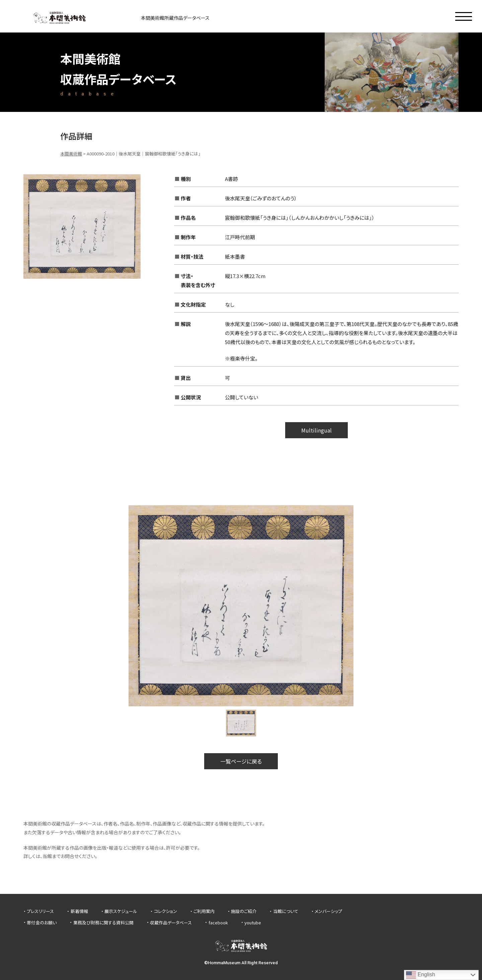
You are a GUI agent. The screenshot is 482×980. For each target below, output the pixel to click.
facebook (218, 923)
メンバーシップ (328, 911)
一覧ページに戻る (241, 761)
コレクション (166, 911)
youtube (253, 923)
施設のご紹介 (244, 911)
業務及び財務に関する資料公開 (103, 923)
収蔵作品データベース (171, 923)
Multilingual (316, 430)
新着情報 (79, 911)
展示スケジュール (121, 911)
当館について (286, 911)
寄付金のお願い (42, 923)
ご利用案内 (204, 911)
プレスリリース (40, 911)
